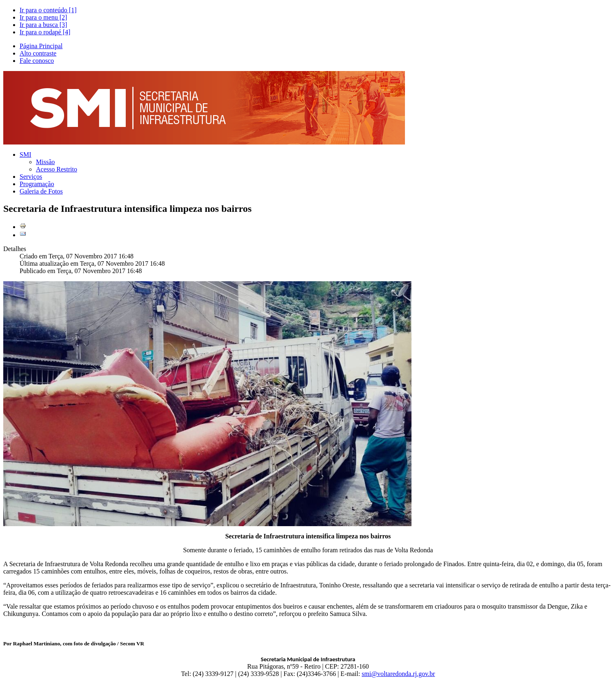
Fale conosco (37, 61)
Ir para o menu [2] (43, 17)
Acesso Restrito (57, 169)
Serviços (31, 177)
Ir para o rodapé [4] (45, 32)
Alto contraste (38, 53)
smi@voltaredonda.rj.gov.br (398, 674)
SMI (25, 154)
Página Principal (41, 46)
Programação (37, 184)
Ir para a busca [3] (43, 25)
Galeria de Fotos (41, 191)
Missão (45, 162)
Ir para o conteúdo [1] (48, 10)
